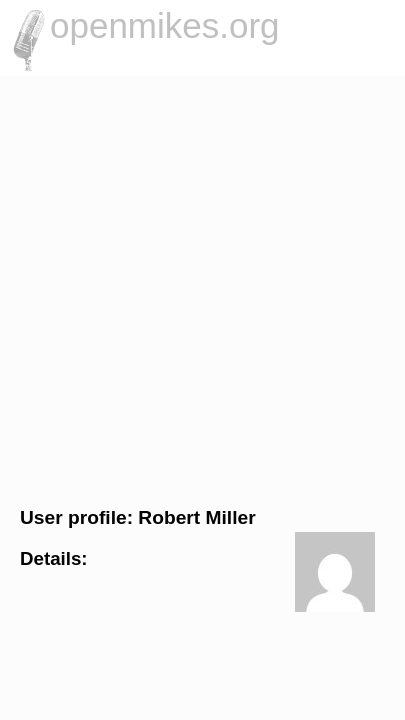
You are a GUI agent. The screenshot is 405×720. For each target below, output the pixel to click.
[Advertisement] (202, 288)
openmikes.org (165, 25)
